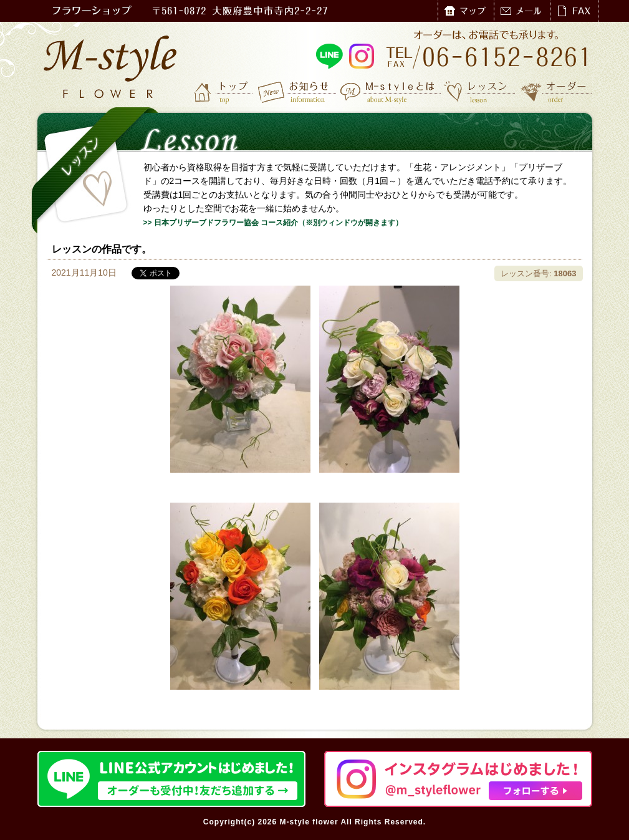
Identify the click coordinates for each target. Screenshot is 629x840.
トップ (224, 92)
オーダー (556, 92)
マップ (466, 11)
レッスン (480, 92)
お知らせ (298, 92)
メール (522, 11)
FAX (574, 11)
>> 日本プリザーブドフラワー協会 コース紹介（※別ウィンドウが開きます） (273, 223)
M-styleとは (391, 92)
